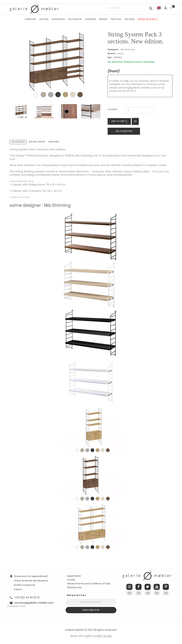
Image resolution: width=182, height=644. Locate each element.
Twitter (148, 587)
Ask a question (124, 131)
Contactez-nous (16, 606)
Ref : (110, 58)
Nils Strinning (127, 49)
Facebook (139, 587)
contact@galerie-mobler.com (137, 88)
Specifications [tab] (37, 142)
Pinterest (166, 587)
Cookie (71, 580)
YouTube (157, 587)
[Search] (131, 8)
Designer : (114, 50)
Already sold (74, 587)
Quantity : (113, 109)
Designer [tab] (54, 142)
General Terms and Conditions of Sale (89, 584)
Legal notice (74, 576)
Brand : (112, 54)
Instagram (129, 587)
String (120, 53)
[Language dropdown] (159, 8)
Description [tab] (18, 142)
